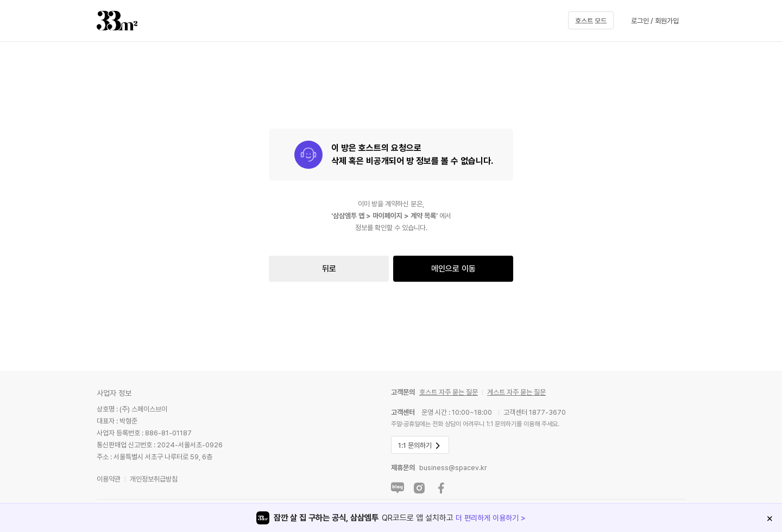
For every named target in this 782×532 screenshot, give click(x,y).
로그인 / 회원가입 (655, 21)
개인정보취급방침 (154, 479)
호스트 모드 (591, 21)
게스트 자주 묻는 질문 (516, 392)
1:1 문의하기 (420, 446)
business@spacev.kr (453, 468)
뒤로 (329, 269)
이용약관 (109, 479)
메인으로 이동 (453, 269)
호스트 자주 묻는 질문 (449, 392)
